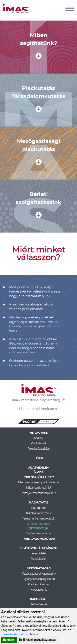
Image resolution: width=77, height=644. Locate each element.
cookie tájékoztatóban (15, 634)
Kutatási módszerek (38, 513)
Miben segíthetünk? (38, 488)
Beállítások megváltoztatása (37, 640)
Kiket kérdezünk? (39, 584)
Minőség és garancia (38, 533)
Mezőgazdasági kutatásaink (39, 574)
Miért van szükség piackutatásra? (39, 482)
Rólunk (38, 438)
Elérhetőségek (38, 604)
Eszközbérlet (39, 559)
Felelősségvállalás (38, 449)
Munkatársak (38, 443)
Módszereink (38, 590)
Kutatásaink (39, 508)
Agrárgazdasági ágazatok (39, 579)
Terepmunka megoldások (38, 518)
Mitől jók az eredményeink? (39, 493)
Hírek (39, 458)
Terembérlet (39, 553)
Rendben (9, 640)
